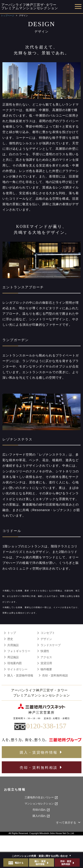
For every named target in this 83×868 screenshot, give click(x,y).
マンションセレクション (41, 804)
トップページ (8, 16)
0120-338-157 (46, 726)
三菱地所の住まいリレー (41, 798)
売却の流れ (41, 810)
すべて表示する (69, 823)
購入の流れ (41, 816)
